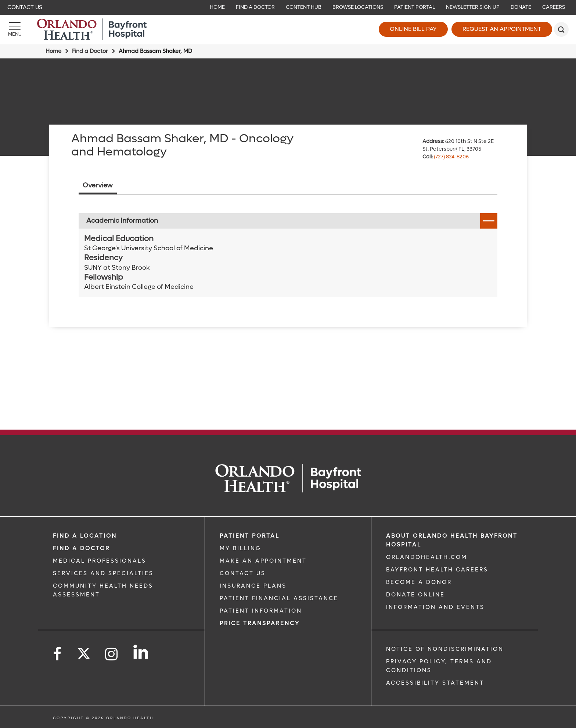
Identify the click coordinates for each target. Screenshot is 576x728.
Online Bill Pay (413, 29)
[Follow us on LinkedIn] (141, 652)
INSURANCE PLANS (253, 586)
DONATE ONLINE (415, 595)
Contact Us (25, 7)
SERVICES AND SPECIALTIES (103, 573)
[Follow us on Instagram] (112, 654)
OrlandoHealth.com (427, 557)
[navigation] (288, 7)
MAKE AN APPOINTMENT (263, 561)
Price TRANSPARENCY (260, 623)
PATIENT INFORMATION (261, 611)
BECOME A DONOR (419, 582)
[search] (561, 29)
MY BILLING (240, 548)
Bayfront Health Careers (437, 570)
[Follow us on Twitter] (84, 651)
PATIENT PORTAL (250, 536)
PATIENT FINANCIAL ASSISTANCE (279, 598)
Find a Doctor (90, 51)
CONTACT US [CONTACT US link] (243, 573)
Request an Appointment (502, 29)
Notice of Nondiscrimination (445, 649)
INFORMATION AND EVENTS (435, 607)
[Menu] (15, 29)
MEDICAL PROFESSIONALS (100, 561)
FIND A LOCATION (85, 536)
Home (53, 51)
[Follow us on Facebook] (58, 654)
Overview (98, 185)
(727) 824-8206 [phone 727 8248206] (451, 157)
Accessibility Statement (435, 683)
